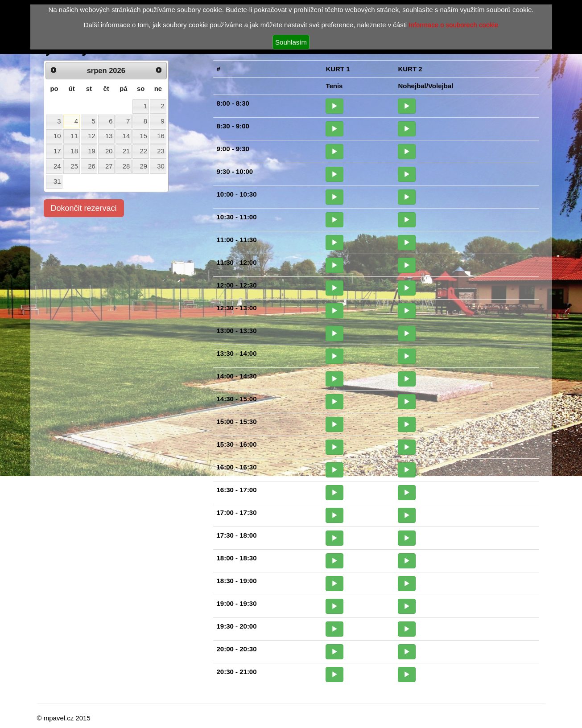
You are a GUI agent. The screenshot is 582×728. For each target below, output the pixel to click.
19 (92, 151)
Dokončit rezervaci (84, 208)
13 (109, 136)
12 (92, 136)
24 (57, 166)
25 (75, 166)
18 (75, 151)
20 (109, 151)
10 (57, 136)
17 (57, 151)
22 (143, 151)
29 (143, 166)
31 (57, 181)
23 (161, 151)
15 (143, 136)
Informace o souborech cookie (453, 25)
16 (161, 136)
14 (126, 136)
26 (92, 166)
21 (126, 151)
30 (161, 166)
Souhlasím (291, 42)
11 (75, 136)
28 (126, 166)
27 (109, 166)
